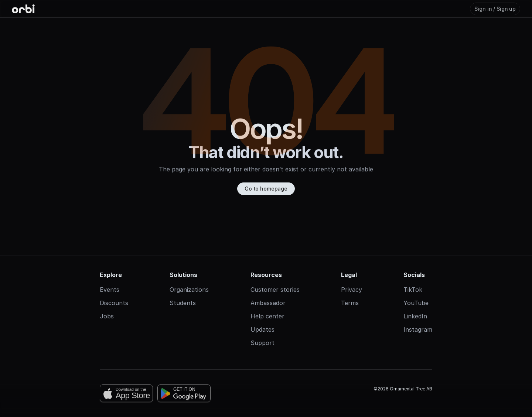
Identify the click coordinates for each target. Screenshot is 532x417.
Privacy (352, 281)
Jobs (107, 307)
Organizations (189, 281)
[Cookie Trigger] (266, 413)
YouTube (416, 294)
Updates (262, 321)
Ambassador (268, 294)
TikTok (413, 281)
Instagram (418, 321)
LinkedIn (415, 307)
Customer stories (275, 281)
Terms (350, 294)
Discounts (114, 294)
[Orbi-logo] (23, 9)
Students (183, 294)
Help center (267, 307)
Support (262, 334)
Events (110, 281)
